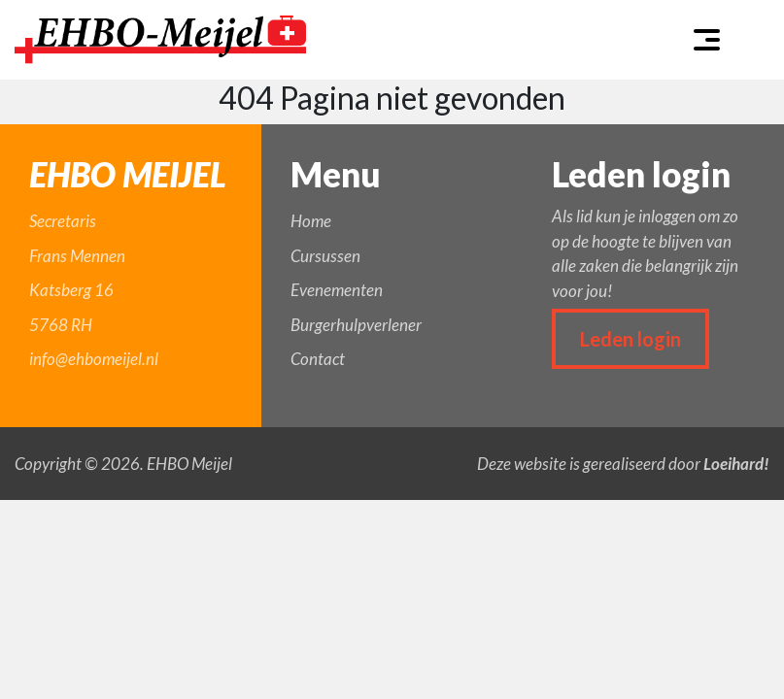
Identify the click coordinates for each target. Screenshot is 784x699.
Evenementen (337, 290)
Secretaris (63, 221)
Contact (318, 359)
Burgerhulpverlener (356, 325)
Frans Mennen (77, 256)
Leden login (631, 339)
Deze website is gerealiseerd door (623, 464)
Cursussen (325, 256)
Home (311, 221)
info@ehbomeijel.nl (94, 359)
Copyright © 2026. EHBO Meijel (123, 464)
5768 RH (61, 325)
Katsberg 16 (71, 290)
